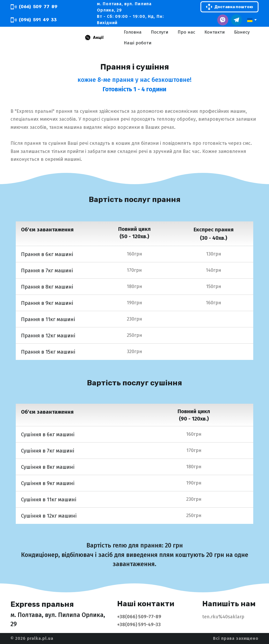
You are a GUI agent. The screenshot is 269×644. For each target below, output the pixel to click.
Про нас (186, 32)
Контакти (215, 32)
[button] (34, 7)
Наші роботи (138, 43)
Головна (133, 32)
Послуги (160, 32)
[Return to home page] (37, 38)
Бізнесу (242, 32)
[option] (250, 20)
